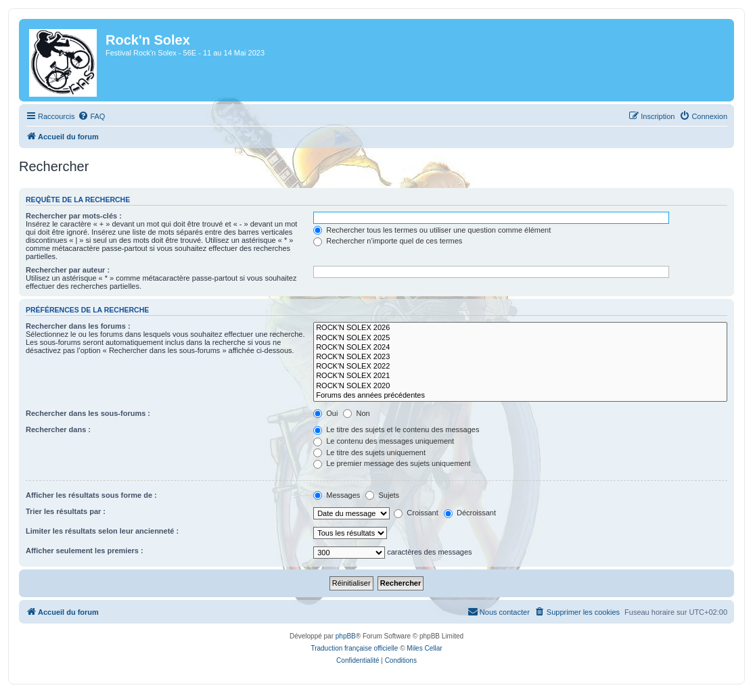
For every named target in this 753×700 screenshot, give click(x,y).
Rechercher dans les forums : (78, 326)
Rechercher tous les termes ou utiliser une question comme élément (432, 230)
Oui (325, 413)
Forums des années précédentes (520, 396)
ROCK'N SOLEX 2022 (520, 367)
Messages (337, 495)
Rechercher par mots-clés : (74, 216)
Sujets (382, 495)
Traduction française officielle (354, 648)
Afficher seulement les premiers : (85, 551)
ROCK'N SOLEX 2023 (520, 357)
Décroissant (470, 513)
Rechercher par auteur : (68, 270)
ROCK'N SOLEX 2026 (520, 328)
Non (356, 413)
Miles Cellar (424, 648)
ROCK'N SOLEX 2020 (520, 386)
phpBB (346, 636)
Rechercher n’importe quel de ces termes (388, 241)
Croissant (416, 513)
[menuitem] (91, 116)
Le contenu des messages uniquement (384, 441)
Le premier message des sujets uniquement (392, 463)
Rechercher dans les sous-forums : (88, 413)
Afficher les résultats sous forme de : (91, 495)
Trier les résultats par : (66, 511)
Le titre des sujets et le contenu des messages (396, 429)
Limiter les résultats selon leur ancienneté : (102, 531)
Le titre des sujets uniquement (369, 452)
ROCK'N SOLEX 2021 (520, 376)
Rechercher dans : (58, 429)
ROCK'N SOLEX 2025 (520, 338)
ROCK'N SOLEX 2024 (520, 348)
